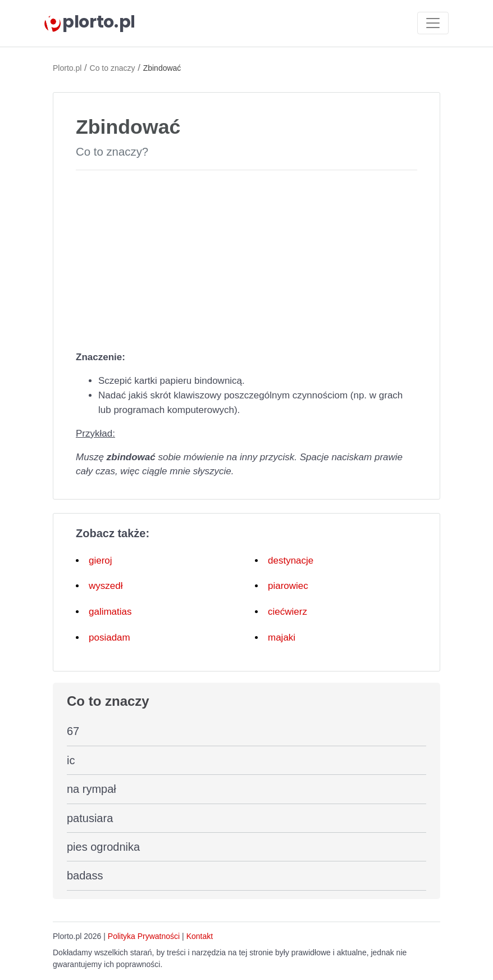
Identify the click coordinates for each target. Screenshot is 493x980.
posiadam (109, 638)
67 (73, 731)
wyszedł (106, 586)
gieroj (101, 561)
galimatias (110, 612)
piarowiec (288, 586)
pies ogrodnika (103, 847)
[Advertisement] (247, 258)
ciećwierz (287, 612)
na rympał (92, 789)
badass (85, 875)
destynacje (291, 561)
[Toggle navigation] (433, 23)
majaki (282, 638)
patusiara (90, 818)
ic (71, 760)
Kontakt (200, 936)
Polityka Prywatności (144, 936)
